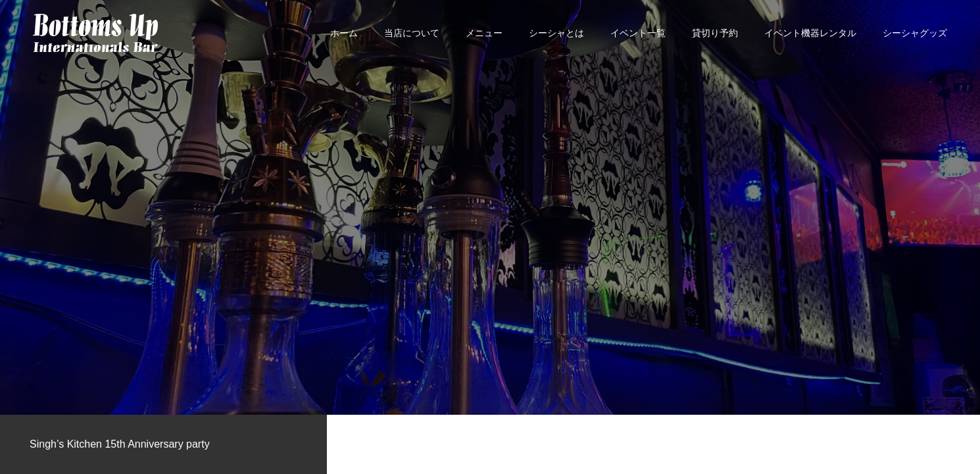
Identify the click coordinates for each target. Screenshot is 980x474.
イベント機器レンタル (810, 33)
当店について (412, 33)
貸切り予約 (715, 33)
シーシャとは (556, 33)
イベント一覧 (638, 33)
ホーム (344, 33)
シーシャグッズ (915, 33)
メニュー (484, 33)
